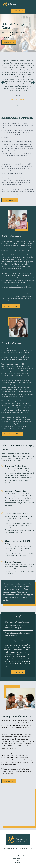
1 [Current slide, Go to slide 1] (17, 106)
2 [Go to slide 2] (19, 106)
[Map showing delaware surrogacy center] (18, 806)
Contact (18, 863)
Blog (18, 860)
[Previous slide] (3, 82)
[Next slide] (33, 82)
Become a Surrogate (18, 856)
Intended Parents (18, 858)
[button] (31, 4)
